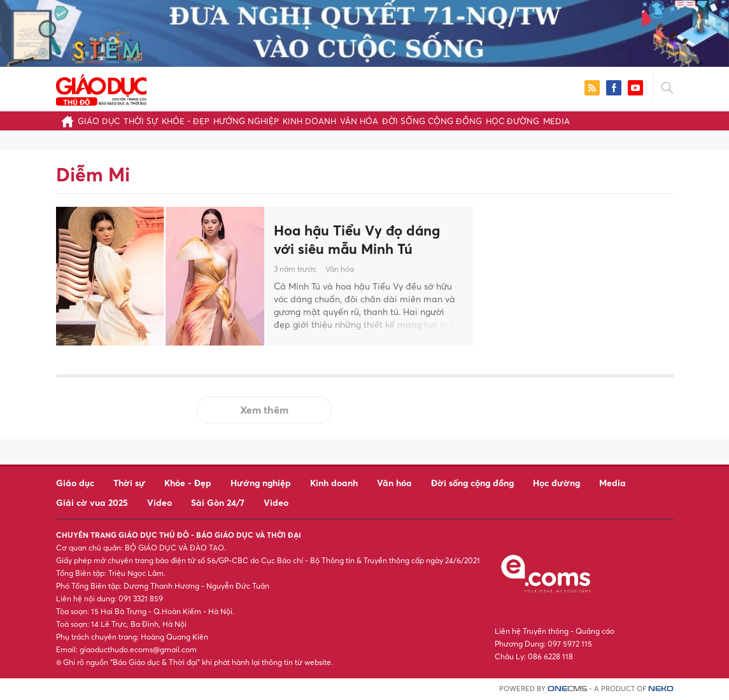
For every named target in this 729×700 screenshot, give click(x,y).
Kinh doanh (309, 121)
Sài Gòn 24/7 (218, 502)
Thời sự (141, 121)
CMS (567, 689)
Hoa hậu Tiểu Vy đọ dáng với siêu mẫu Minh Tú (357, 240)
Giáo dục (99, 121)
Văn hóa (359, 121)
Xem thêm (264, 410)
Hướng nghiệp (246, 121)
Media (556, 121)
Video (159, 502)
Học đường (513, 121)
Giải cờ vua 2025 (92, 502)
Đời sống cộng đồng (432, 121)
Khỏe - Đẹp (186, 121)
